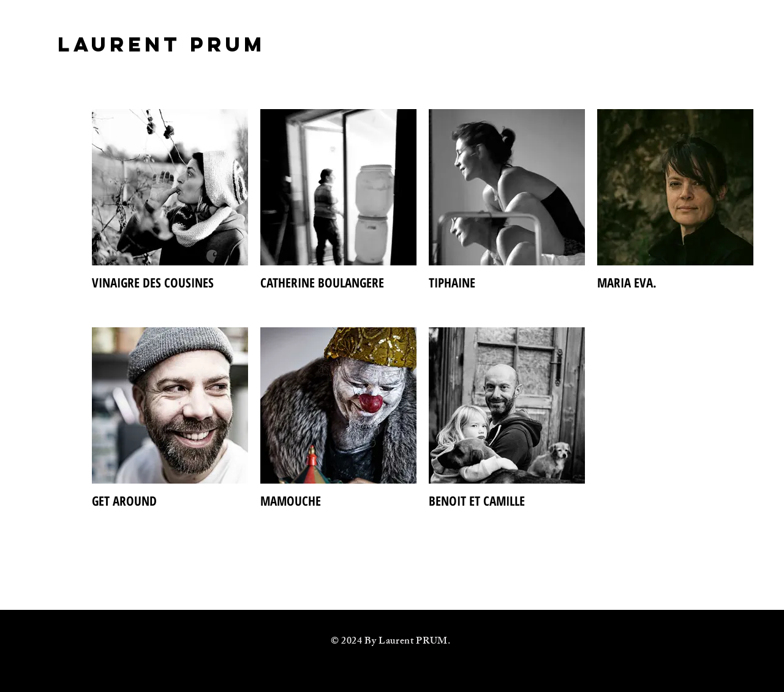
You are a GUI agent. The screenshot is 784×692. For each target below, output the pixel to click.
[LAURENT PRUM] (161, 45)
